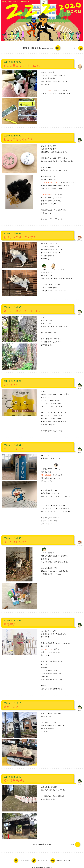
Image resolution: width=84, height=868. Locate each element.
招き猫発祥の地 (14, 781)
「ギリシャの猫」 (48, 195)
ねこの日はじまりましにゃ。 (23, 66)
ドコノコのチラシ (48, 90)
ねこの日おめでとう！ (18, 139)
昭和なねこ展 (46, 475)
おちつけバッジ (47, 649)
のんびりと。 (13, 385)
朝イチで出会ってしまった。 (23, 311)
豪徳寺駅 (9, 624)
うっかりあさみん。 (17, 542)
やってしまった (14, 449)
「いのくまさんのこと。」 (51, 182)
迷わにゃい (11, 707)
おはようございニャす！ (20, 237)
